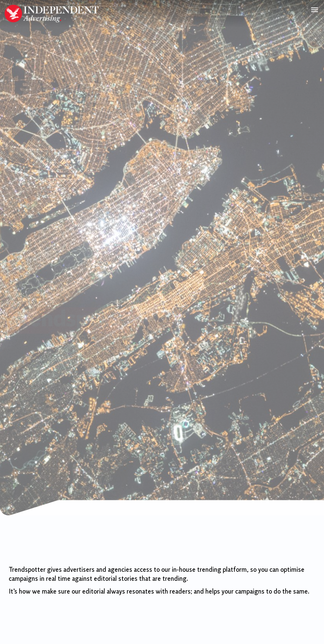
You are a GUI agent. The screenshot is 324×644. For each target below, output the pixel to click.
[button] (314, 10)
